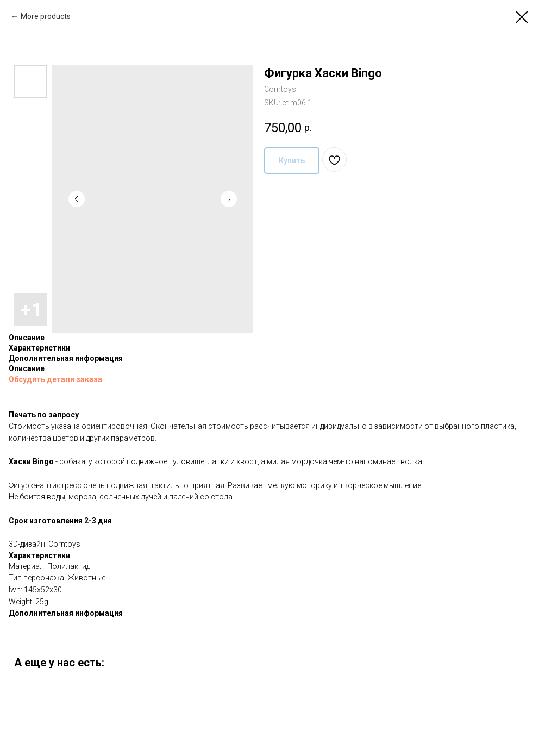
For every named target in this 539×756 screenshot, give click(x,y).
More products (46, 16)
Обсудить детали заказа (55, 379)
